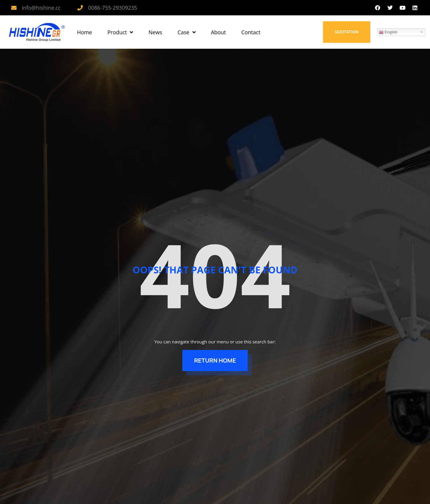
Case (187, 32)
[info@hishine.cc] (14, 8)
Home (85, 32)
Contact (251, 32)
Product (120, 32)
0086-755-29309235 (113, 8)
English (388, 32)
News (155, 32)
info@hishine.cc (41, 8)
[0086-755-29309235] (80, 8)
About (219, 32)
